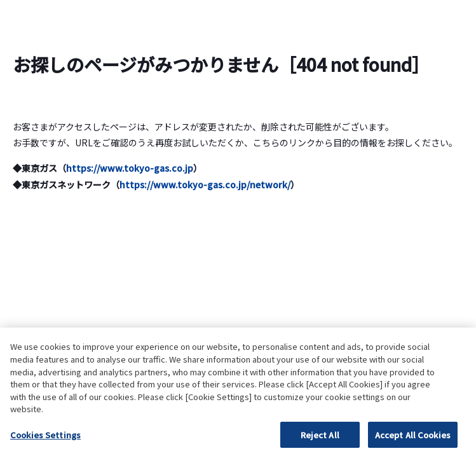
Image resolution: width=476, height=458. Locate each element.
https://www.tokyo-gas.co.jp (130, 168)
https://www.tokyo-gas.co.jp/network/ (205, 184)
